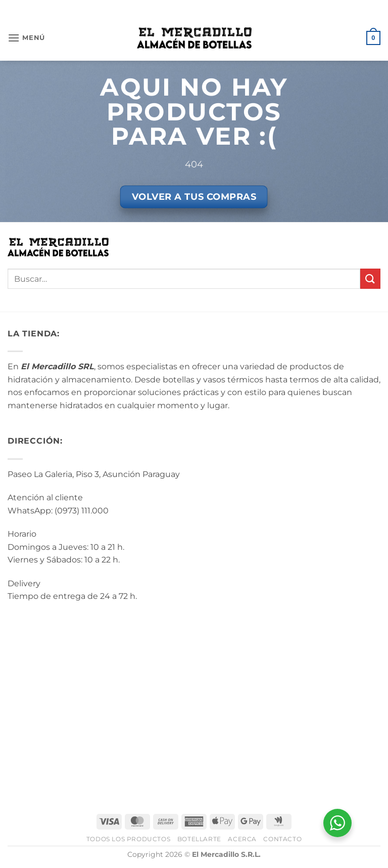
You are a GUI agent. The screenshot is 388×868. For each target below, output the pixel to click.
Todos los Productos (129, 839)
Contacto (282, 839)
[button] (26, 38)
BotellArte (199, 839)
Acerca (242, 839)
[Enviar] (370, 278)
